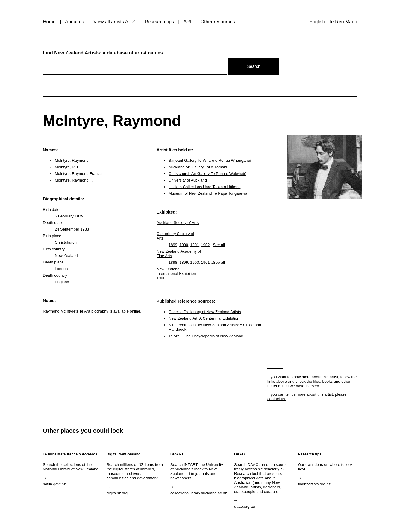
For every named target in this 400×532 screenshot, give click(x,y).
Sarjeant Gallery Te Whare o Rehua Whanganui (210, 160)
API (187, 22)
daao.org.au (244, 506)
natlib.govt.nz (54, 484)
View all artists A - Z (114, 22)
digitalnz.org (117, 493)
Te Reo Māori (343, 22)
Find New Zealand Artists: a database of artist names (103, 53)
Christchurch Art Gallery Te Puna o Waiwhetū (207, 174)
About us (74, 22)
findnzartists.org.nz (314, 484)
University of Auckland (188, 180)
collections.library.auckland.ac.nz (199, 493)
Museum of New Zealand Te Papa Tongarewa (208, 193)
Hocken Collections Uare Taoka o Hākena (204, 187)
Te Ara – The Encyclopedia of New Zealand (206, 336)
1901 (194, 245)
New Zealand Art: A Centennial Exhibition (204, 318)
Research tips (159, 22)
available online (127, 311)
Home (49, 22)
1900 (184, 245)
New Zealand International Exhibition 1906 (176, 273)
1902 (205, 245)
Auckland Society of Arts (178, 223)
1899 (173, 245)
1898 (173, 262)
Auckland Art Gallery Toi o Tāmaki (198, 167)
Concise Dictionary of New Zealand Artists (205, 312)
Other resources (218, 22)
